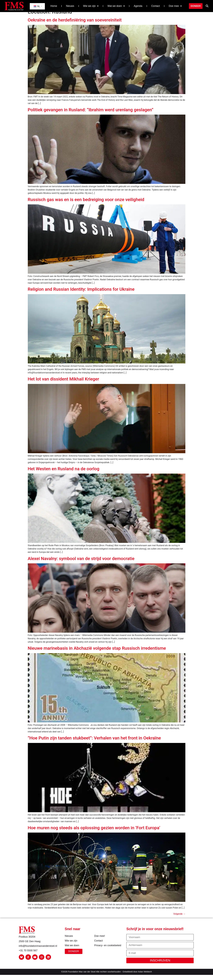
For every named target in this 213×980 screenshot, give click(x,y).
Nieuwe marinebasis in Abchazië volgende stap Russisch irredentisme (97, 653)
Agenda (138, 6)
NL (37, 6)
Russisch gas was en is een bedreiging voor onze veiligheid (86, 204)
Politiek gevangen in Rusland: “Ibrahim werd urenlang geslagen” (91, 114)
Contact (155, 6)
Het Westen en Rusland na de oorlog (64, 473)
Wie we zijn (91, 6)
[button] (207, 6)
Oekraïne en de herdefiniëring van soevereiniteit (75, 25)
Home (54, 6)
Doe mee (175, 6)
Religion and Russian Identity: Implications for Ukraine (81, 294)
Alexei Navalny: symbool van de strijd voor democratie (81, 563)
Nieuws (70, 6)
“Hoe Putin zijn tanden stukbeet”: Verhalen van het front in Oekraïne (94, 743)
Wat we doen (116, 6)
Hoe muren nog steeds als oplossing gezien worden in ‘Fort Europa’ (94, 832)
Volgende (179, 919)
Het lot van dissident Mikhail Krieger (63, 384)
